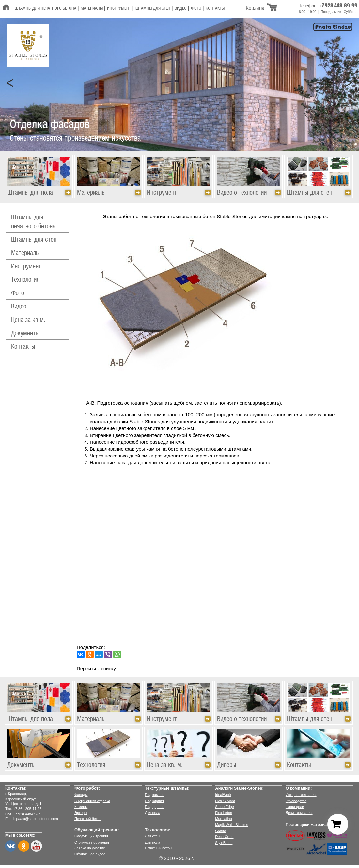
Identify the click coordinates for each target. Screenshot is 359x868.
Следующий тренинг (91, 836)
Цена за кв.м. (28, 320)
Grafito (220, 831)
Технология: (158, 830)
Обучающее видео (90, 854)
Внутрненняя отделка (92, 801)
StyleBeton (224, 843)
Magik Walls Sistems (232, 825)
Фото (196, 9)
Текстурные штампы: (167, 788)
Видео (181, 9)
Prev (10, 83)
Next (349, 83)
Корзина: (256, 8)
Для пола (153, 813)
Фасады (81, 795)
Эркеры (81, 813)
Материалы (92, 9)
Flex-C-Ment (225, 801)
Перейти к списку (96, 669)
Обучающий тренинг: (97, 830)
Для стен (152, 836)
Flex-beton (224, 813)
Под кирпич (154, 801)
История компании (301, 795)
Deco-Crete (224, 837)
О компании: (299, 788)
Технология (25, 280)
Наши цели (295, 807)
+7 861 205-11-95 (27, 809)
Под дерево (155, 807)
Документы (25, 334)
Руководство (296, 801)
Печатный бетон (88, 819)
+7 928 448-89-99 (338, 5)
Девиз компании (299, 813)
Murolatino (223, 819)
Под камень (155, 795)
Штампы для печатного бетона (46, 9)
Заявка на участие (90, 848)
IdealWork (223, 795)
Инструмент (119, 9)
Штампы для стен (153, 9)
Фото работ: (87, 788)
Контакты (215, 9)
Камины (81, 807)
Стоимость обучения (92, 842)
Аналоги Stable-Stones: (239, 788)
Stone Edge (225, 807)
